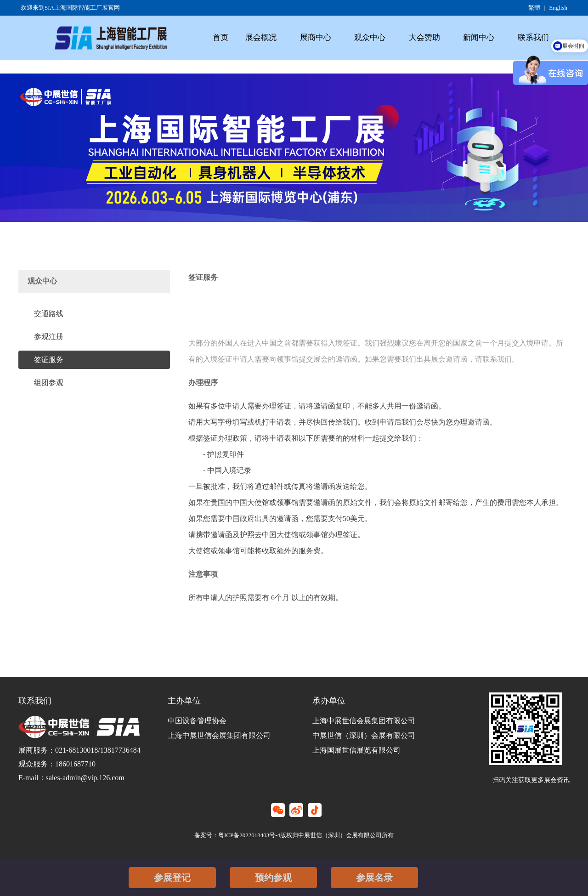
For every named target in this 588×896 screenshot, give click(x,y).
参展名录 (374, 878)
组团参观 (49, 383)
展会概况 (261, 37)
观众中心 (370, 37)
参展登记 (172, 878)
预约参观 (273, 878)
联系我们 (533, 37)
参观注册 (49, 337)
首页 (220, 37)
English (558, 8)
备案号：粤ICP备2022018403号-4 (237, 835)
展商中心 (316, 37)
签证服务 (49, 360)
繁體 (534, 8)
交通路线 (49, 314)
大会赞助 (424, 37)
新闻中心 (479, 37)
